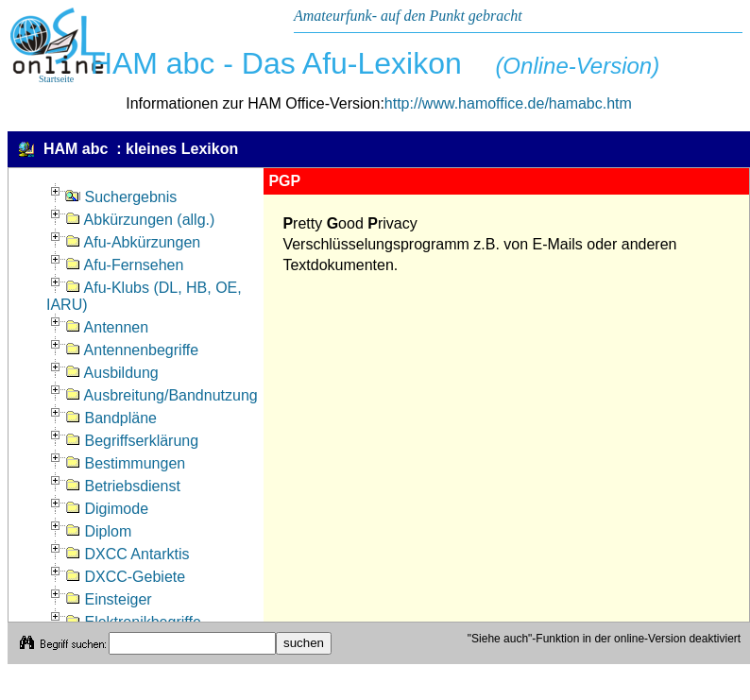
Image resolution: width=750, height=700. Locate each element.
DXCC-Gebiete (125, 577)
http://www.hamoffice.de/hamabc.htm (508, 103)
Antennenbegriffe (132, 350)
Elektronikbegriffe (133, 622)
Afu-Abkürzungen (133, 242)
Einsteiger (109, 599)
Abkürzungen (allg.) (140, 220)
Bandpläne (111, 418)
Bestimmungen (125, 463)
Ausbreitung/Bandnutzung (162, 395)
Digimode (107, 509)
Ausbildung (112, 373)
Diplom (98, 531)
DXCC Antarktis (128, 554)
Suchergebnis (121, 197)
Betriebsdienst (123, 486)
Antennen (107, 327)
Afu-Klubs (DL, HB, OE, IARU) (144, 296)
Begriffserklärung (132, 441)
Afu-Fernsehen (124, 265)
